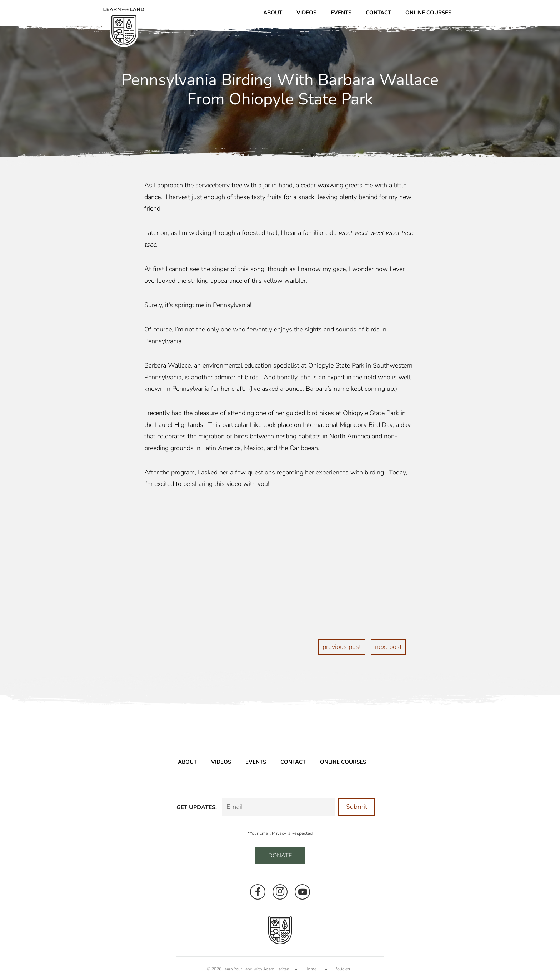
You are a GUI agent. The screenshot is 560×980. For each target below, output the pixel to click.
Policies (341, 968)
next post (388, 647)
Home (311, 968)
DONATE (280, 855)
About (273, 13)
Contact (378, 13)
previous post (342, 647)
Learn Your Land (239, 968)
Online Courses (428, 13)
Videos (306, 13)
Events (341, 13)
